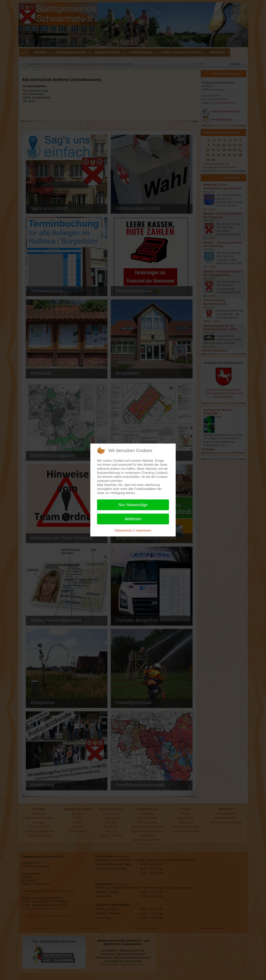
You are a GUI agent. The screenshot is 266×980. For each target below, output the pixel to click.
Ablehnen (133, 519)
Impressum (143, 530)
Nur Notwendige (133, 505)
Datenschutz (124, 530)
